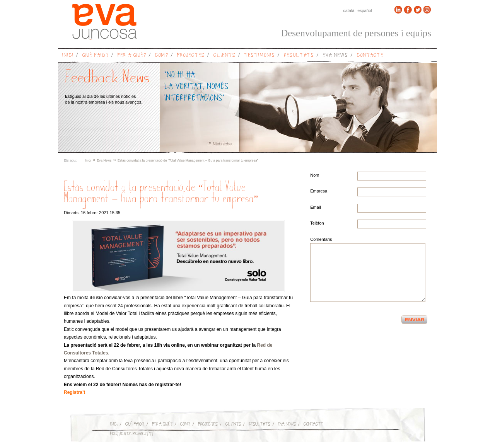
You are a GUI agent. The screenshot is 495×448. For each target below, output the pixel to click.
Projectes (191, 55)
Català (349, 10)
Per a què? (132, 55)
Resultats (299, 55)
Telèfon (317, 223)
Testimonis (260, 55)
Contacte (370, 55)
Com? (162, 55)
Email (316, 207)
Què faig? (96, 55)
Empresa (319, 191)
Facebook (408, 10)
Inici (68, 55)
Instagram (427, 10)
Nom (315, 175)
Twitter (418, 10)
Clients (225, 55)
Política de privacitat (132, 434)
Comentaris (321, 239)
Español (365, 10)
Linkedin (398, 10)
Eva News (336, 55)
